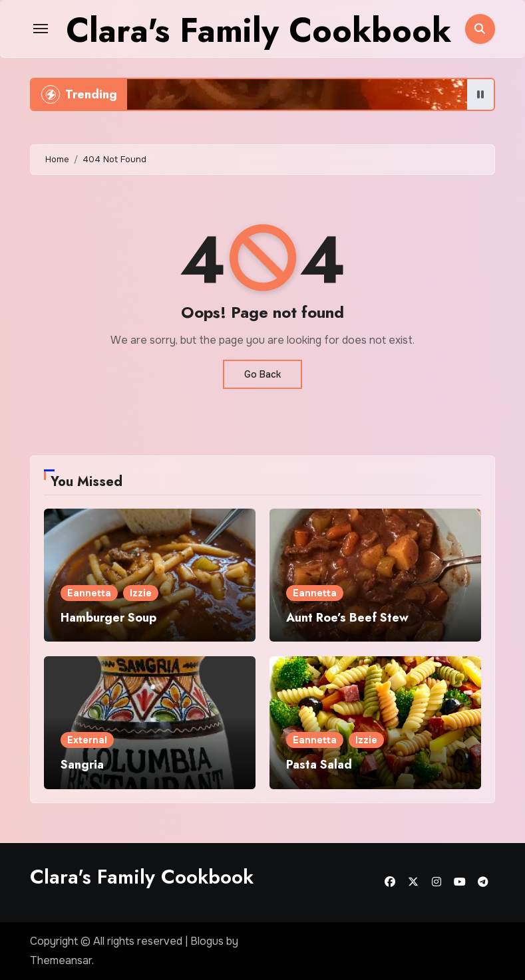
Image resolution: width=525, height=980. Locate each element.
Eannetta (89, 593)
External (87, 740)
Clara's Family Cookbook (259, 30)
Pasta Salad (319, 765)
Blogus (207, 941)
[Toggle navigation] (41, 29)
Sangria (82, 765)
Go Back (262, 374)
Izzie (141, 593)
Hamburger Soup (108, 618)
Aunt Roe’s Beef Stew (347, 618)
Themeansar (61, 960)
